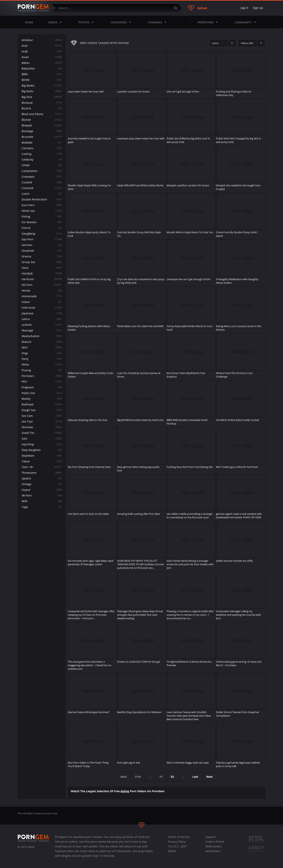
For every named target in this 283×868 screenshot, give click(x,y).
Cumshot (42, 188)
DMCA (172, 851)
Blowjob (42, 125)
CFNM (42, 165)
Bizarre (42, 108)
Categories (122, 22)
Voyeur (42, 490)
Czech (42, 194)
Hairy (42, 268)
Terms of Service (179, 837)
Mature (42, 342)
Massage (42, 330)
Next (209, 777)
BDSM (42, 80)
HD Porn (42, 285)
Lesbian (42, 325)
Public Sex (42, 393)
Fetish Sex (42, 211)
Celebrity (42, 160)
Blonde (42, 120)
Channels (158, 22)
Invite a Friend (215, 842)
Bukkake (42, 142)
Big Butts (42, 91)
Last (195, 777)
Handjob (42, 273)
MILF (42, 347)
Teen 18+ (42, 467)
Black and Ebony (42, 114)
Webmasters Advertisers (214, 849)
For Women (42, 222)
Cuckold (42, 182)
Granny (42, 256)
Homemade (42, 296)
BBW (42, 74)
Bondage (42, 131)
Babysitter (42, 68)
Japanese (42, 313)
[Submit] (177, 8)
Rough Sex (42, 410)
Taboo (42, 461)
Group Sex (42, 262)
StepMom (42, 456)
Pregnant (42, 387)
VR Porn (42, 495)
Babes (42, 63)
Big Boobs (42, 86)
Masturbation (42, 336)
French (42, 228)
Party (42, 359)
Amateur (42, 40)
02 (172, 777)
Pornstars (209, 22)
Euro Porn (42, 205)
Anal (42, 46)
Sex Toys (42, 421)
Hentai (42, 290)
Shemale (42, 427)
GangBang (42, 234)
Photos (87, 22)
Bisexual (42, 103)
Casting (42, 154)
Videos (56, 22)
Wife (42, 501)
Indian (42, 302)
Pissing (42, 370)
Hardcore (42, 279)
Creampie (42, 177)
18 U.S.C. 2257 (177, 846)
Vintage (42, 484)
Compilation (42, 171)
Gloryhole (42, 251)
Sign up (258, 8)
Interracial (42, 308)
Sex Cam (42, 416)
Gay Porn (42, 239)
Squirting (42, 444)
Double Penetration (42, 199)
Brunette (42, 137)
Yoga (42, 507)
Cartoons (42, 148)
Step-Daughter (42, 450)
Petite (42, 364)
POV (42, 382)
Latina (42, 319)
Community (246, 22)
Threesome (42, 473)
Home (29, 22)
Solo (42, 439)
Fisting (42, 216)
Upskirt (42, 478)
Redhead (42, 404)
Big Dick (42, 97)
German (42, 245)
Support (211, 837)
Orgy (42, 353)
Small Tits (42, 433)
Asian (42, 57)
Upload (197, 8)
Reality (42, 399)
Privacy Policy (177, 842)
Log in (244, 8)
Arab (42, 51)
